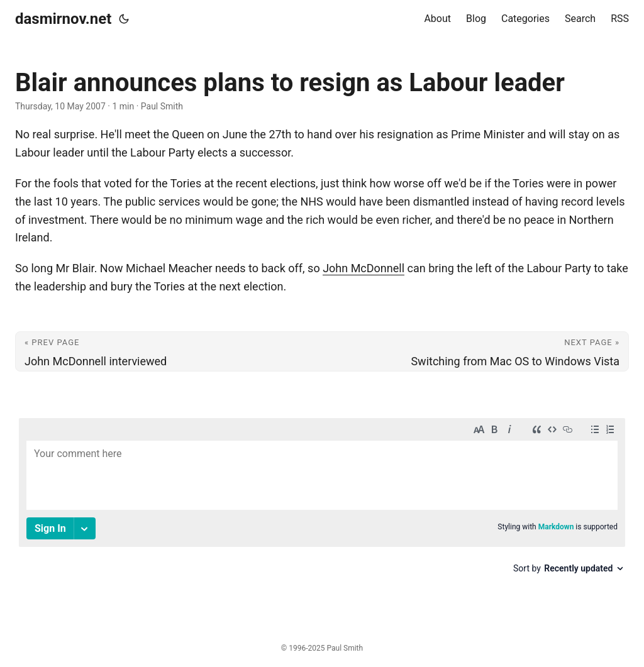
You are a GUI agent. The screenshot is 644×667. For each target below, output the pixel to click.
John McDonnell (364, 268)
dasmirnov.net (63, 19)
